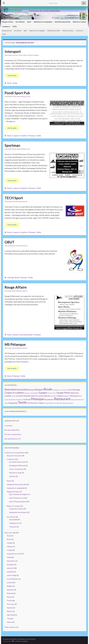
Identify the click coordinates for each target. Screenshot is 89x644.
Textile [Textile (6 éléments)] (22, 402)
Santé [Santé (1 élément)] (6, 403)
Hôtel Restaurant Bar (63, 22)
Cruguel (10, 550)
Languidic (10, 572)
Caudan (10, 543)
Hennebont (11, 561)
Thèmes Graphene (22, 641)
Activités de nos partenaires (15, 453)
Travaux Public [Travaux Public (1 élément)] (49, 403)
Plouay (14, 149)
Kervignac (10, 564)
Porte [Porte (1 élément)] (14, 400)
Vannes (10, 622)
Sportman (12, 145)
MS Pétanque (15, 344)
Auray (9, 536)
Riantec (10, 611)
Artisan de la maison (16, 509)
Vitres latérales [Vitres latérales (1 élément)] (58, 403)
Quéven (10, 608)
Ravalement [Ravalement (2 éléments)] (49, 399)
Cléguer (10, 546)
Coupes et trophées (20, 136)
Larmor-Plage (12, 575)
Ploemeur (10, 590)
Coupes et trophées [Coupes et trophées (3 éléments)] (14, 393)
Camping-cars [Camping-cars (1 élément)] (56, 390)
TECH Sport (14, 198)
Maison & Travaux (79, 22)
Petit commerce (10, 627)
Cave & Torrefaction (17, 469)
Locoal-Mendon (12, 579)
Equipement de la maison (18, 512)
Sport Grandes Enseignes (31, 55)
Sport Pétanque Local (24, 96)
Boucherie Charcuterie (17, 462)
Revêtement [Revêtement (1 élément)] (80, 400)
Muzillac (10, 586)
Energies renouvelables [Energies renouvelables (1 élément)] (31, 393)
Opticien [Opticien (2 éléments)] (47, 396)
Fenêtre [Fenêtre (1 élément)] (50, 393)
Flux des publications (12, 430)
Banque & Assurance (14, 456)
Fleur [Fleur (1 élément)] (54, 393)
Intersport (13, 51)
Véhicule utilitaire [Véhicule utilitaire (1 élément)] (68, 403)
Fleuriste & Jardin (15, 473)
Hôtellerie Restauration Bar (17, 484)
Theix (9, 618)
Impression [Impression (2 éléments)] (74, 393)
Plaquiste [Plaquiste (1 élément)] (67, 396)
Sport (29, 22)
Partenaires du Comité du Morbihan (44, 10)
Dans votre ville (10, 533)
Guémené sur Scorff (14, 554)
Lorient (21, 55)
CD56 (15, 26)
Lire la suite (12, 75)
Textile (15, 83)
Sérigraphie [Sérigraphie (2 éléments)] (13, 403)
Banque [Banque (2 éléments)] (32, 390)
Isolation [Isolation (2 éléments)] (8, 396)
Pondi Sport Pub (17, 93)
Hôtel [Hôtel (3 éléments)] (67, 393)
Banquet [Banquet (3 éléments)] (39, 390)
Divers (9, 481)
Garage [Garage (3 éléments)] (60, 393)
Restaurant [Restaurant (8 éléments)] (62, 399)
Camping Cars (14, 523)
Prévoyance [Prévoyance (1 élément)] (20, 400)
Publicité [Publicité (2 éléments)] (27, 399)
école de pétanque (26, 335)
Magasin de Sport (13, 492)
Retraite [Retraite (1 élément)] (73, 400)
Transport (13, 527)
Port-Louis (11, 604)
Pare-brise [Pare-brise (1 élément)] (54, 396)
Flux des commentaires (13, 434)
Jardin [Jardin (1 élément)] (14, 396)
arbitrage (11, 278)
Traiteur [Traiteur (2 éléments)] (41, 403)
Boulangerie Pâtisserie (17, 465)
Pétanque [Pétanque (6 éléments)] (37, 399)
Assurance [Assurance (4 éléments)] (10, 389)
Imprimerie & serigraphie (43, 22)
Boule (9, 83)
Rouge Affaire (16, 287)
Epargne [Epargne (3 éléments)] (43, 393)
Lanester (15, 55)
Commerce (6, 26)
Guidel (9, 557)
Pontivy (15, 96)
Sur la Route (20, 22)
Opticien (12, 476)
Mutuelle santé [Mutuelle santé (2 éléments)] (29, 396)
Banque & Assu (8, 22)
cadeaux (15, 335)
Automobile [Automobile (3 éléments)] (22, 390)
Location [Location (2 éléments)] (19, 396)
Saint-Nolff (11, 615)
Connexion (8, 426)
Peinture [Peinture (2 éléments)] (60, 396)
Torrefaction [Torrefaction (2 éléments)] (32, 403)
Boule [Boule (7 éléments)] (48, 389)
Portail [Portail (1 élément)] (11, 400)
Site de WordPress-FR (13, 439)
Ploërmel (10, 593)
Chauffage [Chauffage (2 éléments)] (76, 390)
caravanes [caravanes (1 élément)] (64, 390)
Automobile (13, 520)
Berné (9, 539)
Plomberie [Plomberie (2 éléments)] (74, 396)
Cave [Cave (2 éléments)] (69, 390)
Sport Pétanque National (20, 202)
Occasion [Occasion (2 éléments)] (39, 396)
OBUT (10, 242)
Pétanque (32, 136)
